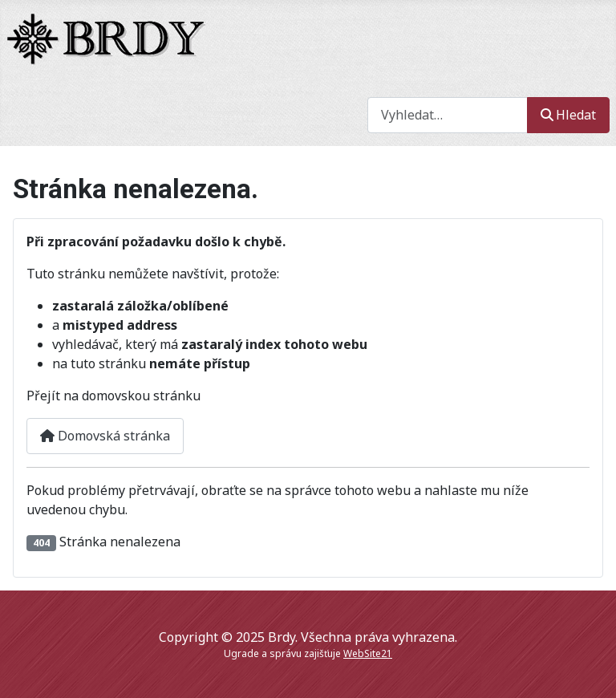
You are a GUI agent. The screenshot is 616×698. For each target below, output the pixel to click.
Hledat (568, 115)
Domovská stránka (105, 436)
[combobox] (448, 115)
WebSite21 (368, 653)
